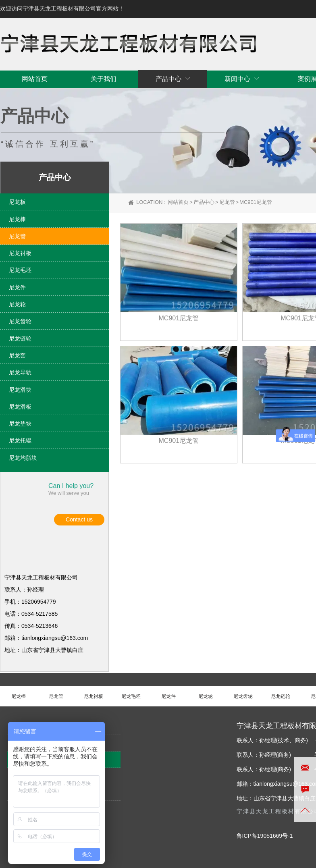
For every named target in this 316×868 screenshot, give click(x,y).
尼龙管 (227, 202)
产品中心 (204, 202)
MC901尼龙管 (256, 202)
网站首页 (178, 202)
